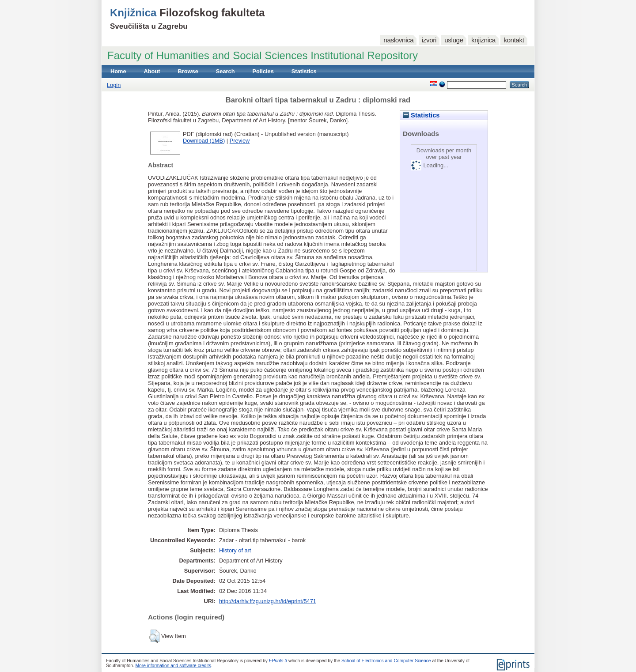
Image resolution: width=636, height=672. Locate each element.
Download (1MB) (204, 141)
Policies (263, 71)
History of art (235, 550)
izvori (429, 40)
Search (225, 71)
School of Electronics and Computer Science (386, 661)
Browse (188, 71)
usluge (454, 40)
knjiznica (483, 40)
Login (114, 85)
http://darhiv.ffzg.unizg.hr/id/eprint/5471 (268, 601)
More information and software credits (173, 666)
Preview (240, 141)
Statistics (304, 71)
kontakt (514, 40)
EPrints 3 (278, 661)
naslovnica (398, 40)
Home (118, 71)
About (152, 71)
